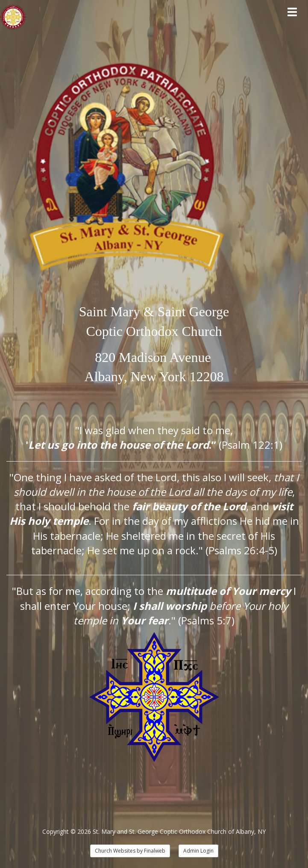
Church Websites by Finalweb (130, 851)
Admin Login (198, 851)
